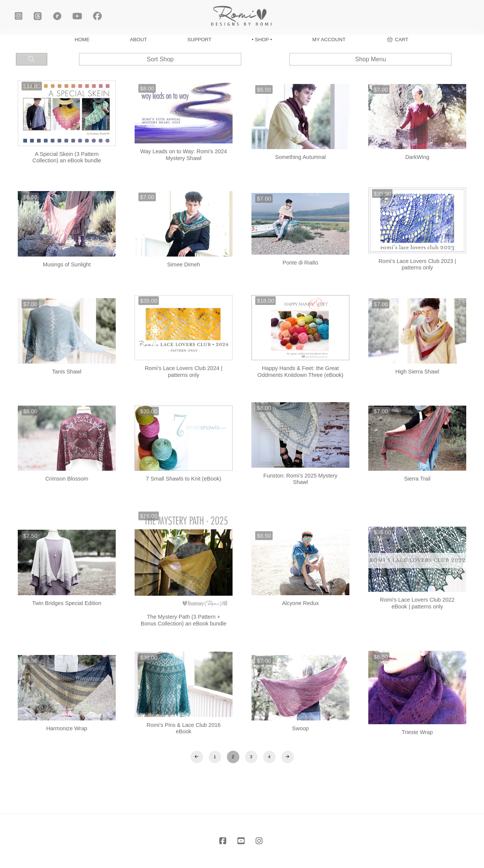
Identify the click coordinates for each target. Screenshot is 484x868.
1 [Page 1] (215, 757)
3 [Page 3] (251, 757)
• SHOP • (262, 40)
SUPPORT (200, 40)
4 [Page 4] (269, 757)
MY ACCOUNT (329, 40)
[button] (398, 40)
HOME (82, 40)
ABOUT (139, 40)
